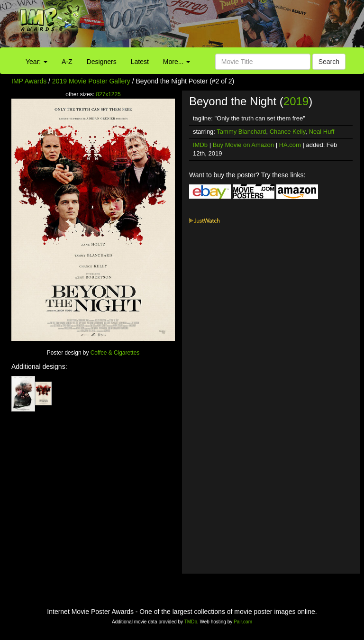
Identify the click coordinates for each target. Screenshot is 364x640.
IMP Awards (29, 81)
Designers (102, 62)
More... (177, 62)
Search (329, 62)
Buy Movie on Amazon (243, 145)
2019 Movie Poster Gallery (91, 81)
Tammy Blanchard (241, 132)
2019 (296, 101)
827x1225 (108, 94)
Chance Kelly (288, 132)
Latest (140, 62)
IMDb (200, 145)
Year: (36, 62)
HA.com (290, 145)
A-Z (67, 62)
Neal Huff (322, 132)
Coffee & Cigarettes (115, 353)
